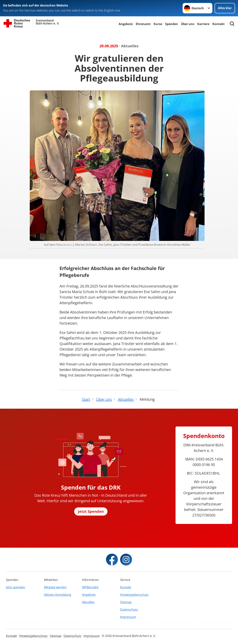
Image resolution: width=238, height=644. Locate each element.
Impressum (128, 617)
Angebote (126, 24)
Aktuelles (88, 602)
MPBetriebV (90, 587)
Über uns (188, 24)
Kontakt (126, 587)
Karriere (203, 24)
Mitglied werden (55, 587)
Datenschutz (129, 609)
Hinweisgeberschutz (134, 595)
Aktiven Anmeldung (58, 595)
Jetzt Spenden (91, 511)
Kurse (158, 24)
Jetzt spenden (16, 587)
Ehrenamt (143, 24)
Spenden (172, 24)
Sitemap (126, 602)
